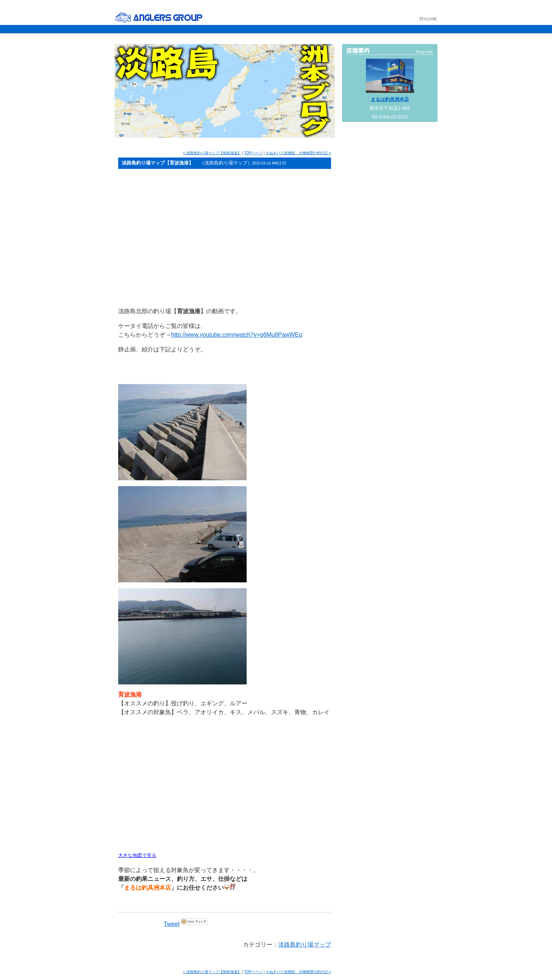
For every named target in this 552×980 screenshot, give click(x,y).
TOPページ (253, 153)
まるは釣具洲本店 (390, 99)
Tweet (172, 924)
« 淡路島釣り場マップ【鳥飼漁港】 (212, 153)
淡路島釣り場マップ (305, 945)
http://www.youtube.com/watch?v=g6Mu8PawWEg (237, 335)
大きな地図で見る (137, 855)
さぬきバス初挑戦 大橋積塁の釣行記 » (298, 153)
